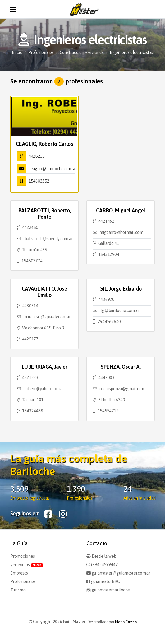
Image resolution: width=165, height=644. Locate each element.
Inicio (17, 52)
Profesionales (41, 52)
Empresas (19, 573)
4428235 (37, 156)
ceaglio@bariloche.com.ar (53, 169)
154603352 (39, 181)
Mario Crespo (126, 622)
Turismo (18, 590)
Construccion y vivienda (82, 52)
